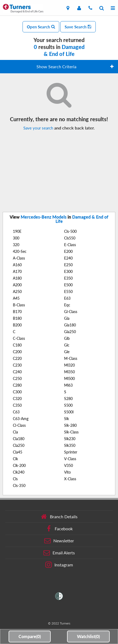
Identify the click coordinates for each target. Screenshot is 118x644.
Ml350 (69, 372)
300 (16, 238)
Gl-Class (71, 312)
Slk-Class (71, 432)
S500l (69, 412)
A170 (17, 271)
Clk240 (19, 472)
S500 (68, 405)
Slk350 (70, 445)
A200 (17, 285)
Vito (67, 472)
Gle (67, 352)
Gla (67, 318)
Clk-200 (19, 465)
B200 (17, 325)
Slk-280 (70, 425)
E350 (68, 278)
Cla (15, 432)
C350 (17, 405)
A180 (17, 278)
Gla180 (70, 325)
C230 (17, 365)
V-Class (70, 459)
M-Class (71, 358)
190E (17, 231)
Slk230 (70, 439)
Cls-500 (70, 231)
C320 (17, 399)
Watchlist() (88, 636)
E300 (68, 271)
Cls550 (70, 238)
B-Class (19, 305)
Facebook (59, 529)
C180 (17, 345)
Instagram (59, 565)
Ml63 (68, 385)
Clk (15, 459)
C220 (17, 358)
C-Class (19, 338)
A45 (16, 298)
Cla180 (19, 439)
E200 (68, 251)
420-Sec (20, 251)
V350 (69, 465)
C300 (17, 392)
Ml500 (69, 378)
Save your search (38, 128)
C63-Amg (21, 419)
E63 (67, 298)
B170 (17, 312)
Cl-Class (19, 425)
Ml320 (69, 365)
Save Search (78, 27)
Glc (67, 345)
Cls (15, 479)
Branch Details (59, 517)
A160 (17, 265)
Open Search (41, 27)
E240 (68, 258)
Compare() (30, 636)
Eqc (67, 305)
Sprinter (71, 452)
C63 (16, 412)
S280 (68, 399)
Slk (67, 419)
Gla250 (70, 332)
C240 (17, 372)
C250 (17, 378)
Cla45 (18, 452)
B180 (17, 318)
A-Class (19, 258)
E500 (68, 285)
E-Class (70, 245)
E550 (68, 291)
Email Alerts (59, 553)
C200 (17, 352)
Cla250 (19, 445)
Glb (67, 338)
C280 (17, 385)
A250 (17, 291)
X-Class (70, 479)
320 (16, 245)
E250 (68, 265)
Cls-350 (19, 485)
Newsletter (59, 541)
